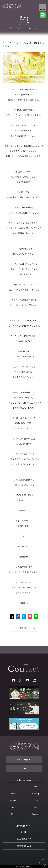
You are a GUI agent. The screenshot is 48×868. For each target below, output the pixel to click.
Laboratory (35, 794)
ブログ (18, 28)
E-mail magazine (24, 759)
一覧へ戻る (27, 628)
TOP (10, 28)
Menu (42, 8)
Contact (35, 814)
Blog (13, 814)
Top (13, 787)
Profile (35, 787)
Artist (13, 794)
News (13, 807)
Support (13, 800)
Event (35, 807)
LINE (24, 768)
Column (35, 800)
